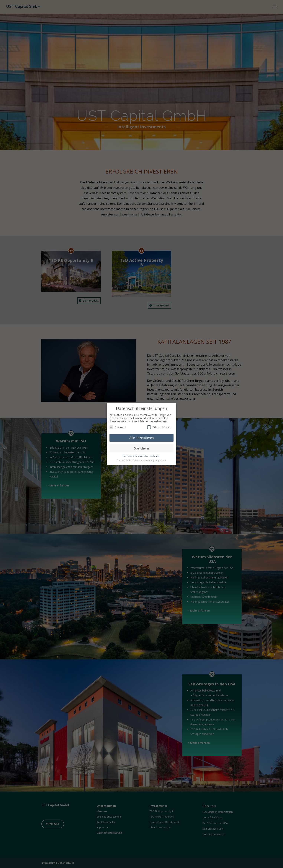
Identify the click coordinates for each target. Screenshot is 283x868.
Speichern (142, 448)
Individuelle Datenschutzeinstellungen (142, 456)
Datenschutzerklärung (143, 460)
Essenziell (118, 427)
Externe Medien (159, 427)
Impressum (161, 460)
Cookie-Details (123, 460)
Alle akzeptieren (142, 438)
